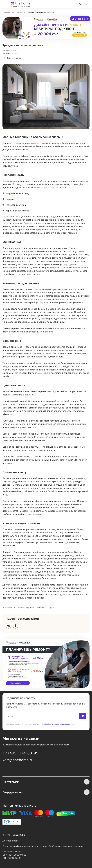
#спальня (8, 607)
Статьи (19, 12)
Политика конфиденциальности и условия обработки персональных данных (43, 846)
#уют (52, 607)
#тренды (30, 607)
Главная (7, 12)
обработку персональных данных (59, 724)
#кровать (19, 607)
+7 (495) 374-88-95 (20, 753)
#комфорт (42, 607)
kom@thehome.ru (18, 760)
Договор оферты (11, 841)
